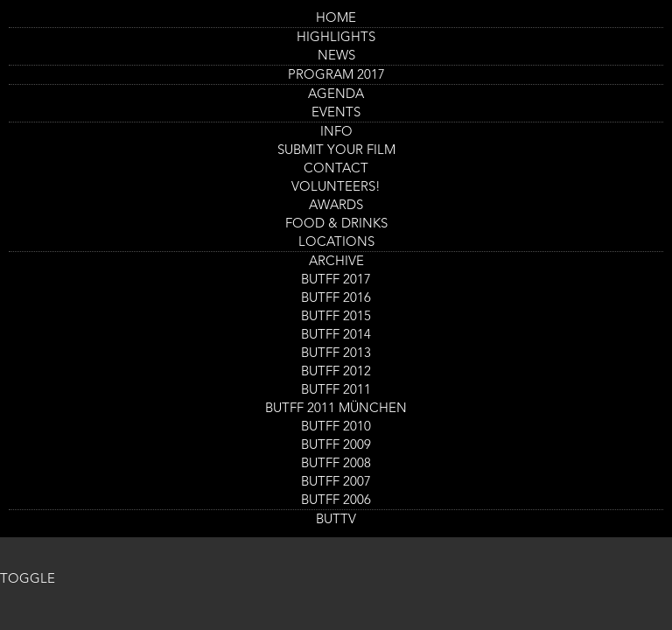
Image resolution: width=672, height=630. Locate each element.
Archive (336, 262)
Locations (336, 243)
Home (336, 19)
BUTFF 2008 (336, 464)
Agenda (336, 95)
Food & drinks (336, 224)
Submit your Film (336, 151)
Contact (336, 169)
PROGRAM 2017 (336, 76)
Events (336, 113)
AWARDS (336, 206)
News (336, 56)
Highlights (336, 38)
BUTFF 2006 (336, 501)
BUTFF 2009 (336, 446)
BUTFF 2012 (336, 372)
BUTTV (336, 520)
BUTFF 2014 (336, 336)
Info (336, 133)
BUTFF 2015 (336, 317)
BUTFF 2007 (336, 483)
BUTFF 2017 (336, 280)
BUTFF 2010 (336, 427)
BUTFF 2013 (336, 354)
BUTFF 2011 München (336, 409)
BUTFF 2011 (336, 391)
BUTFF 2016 (336, 299)
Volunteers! (336, 188)
